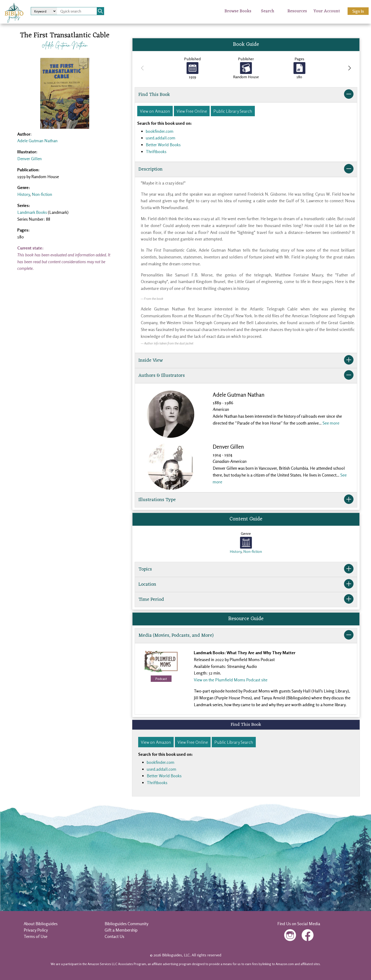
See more (331, 423)
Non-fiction (42, 194)
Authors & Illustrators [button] (246, 376)
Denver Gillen (29, 159)
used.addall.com (161, 138)
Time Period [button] (246, 600)
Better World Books (163, 145)
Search (268, 11)
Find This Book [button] (246, 95)
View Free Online (192, 111)
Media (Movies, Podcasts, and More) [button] (246, 636)
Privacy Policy (36, 930)
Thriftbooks (156, 151)
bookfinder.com (160, 131)
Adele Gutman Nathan (65, 45)
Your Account (327, 11)
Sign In (358, 11)
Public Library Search (233, 111)
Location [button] (246, 585)
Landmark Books (32, 212)
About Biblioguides (41, 924)
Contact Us (114, 936)
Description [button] (246, 169)
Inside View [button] (246, 361)
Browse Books (238, 11)
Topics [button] (246, 569)
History (24, 194)
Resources (297, 11)
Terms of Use (35, 936)
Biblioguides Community (126, 924)
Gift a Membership (121, 930)
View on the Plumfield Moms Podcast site (231, 680)
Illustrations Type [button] (246, 500)
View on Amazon (155, 111)
